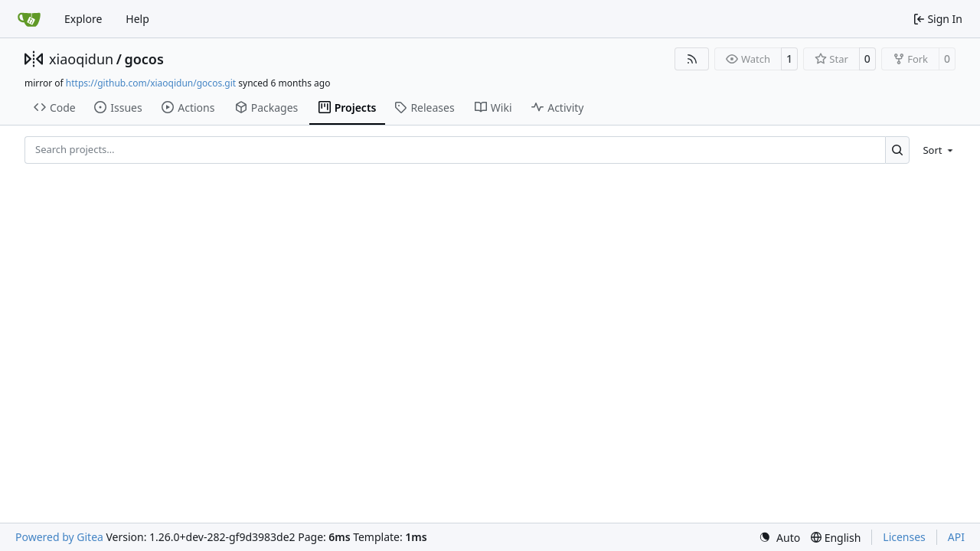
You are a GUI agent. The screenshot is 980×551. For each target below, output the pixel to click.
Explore (83, 19)
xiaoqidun (81, 59)
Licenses (904, 537)
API (956, 537)
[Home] (29, 19)
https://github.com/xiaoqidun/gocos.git (151, 83)
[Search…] (898, 150)
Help (137, 19)
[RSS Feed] (692, 59)
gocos (144, 59)
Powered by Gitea (59, 537)
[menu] (935, 150)
